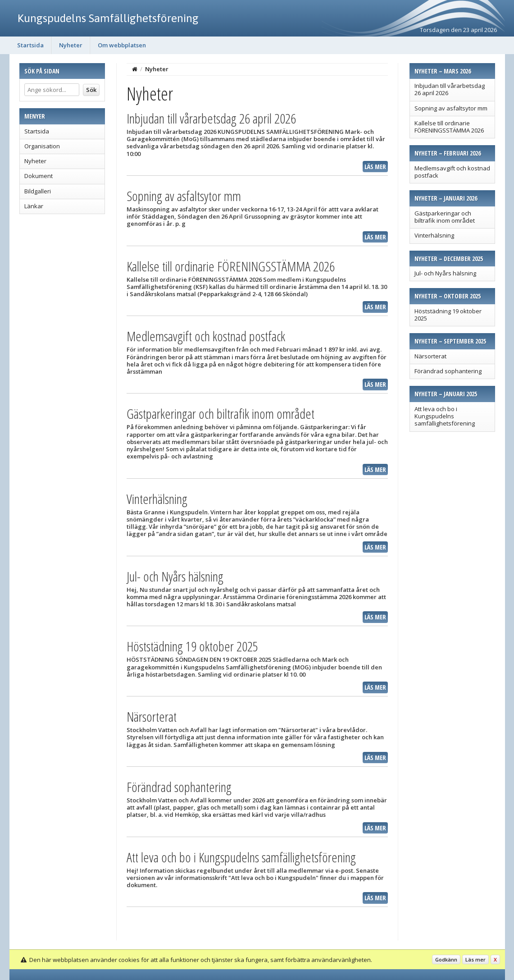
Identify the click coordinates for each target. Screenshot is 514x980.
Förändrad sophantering (448, 371)
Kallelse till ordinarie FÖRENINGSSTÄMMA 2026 (449, 127)
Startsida (30, 45)
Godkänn (446, 959)
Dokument (39, 176)
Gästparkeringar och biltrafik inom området (445, 217)
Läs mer (375, 167)
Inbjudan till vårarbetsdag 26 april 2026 (450, 89)
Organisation (42, 146)
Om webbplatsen (122, 45)
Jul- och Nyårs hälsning (445, 273)
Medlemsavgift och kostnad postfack (452, 172)
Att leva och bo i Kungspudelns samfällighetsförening (445, 416)
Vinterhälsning (434, 235)
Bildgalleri (38, 191)
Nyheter (71, 45)
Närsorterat (430, 356)
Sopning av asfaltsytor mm (451, 108)
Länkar (34, 206)
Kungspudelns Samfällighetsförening (108, 18)
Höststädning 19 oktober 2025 (448, 315)
